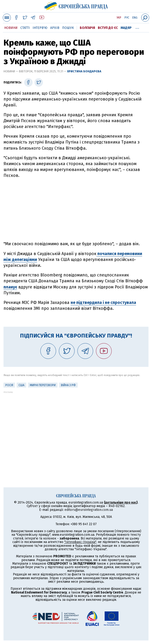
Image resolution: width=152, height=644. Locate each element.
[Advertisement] (76, 210)
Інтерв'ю (40, 28)
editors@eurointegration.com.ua (89, 510)
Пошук (68, 28)
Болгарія (87, 28)
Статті (25, 28)
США (21, 385)
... (137, 27)
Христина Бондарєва (84, 71)
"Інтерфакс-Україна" (80, 542)
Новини (11, 28)
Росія (9, 385)
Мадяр (126, 28)
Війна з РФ (68, 385)
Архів (55, 28)
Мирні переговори (43, 385)
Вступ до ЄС (108, 28)
